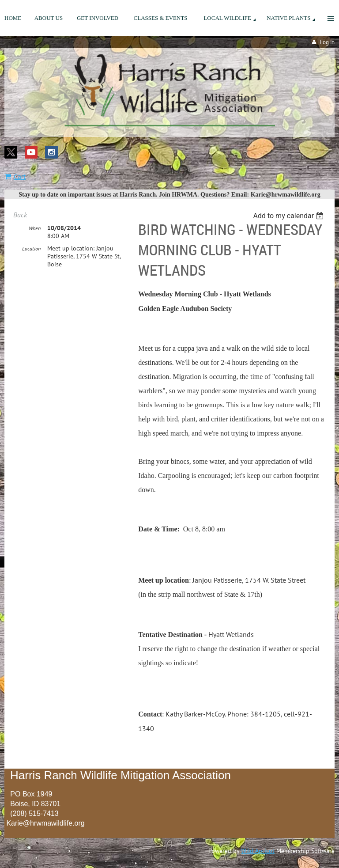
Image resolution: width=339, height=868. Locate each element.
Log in (327, 42)
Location (31, 248)
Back (20, 215)
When (35, 228)
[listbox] (289, 216)
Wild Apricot (258, 851)
